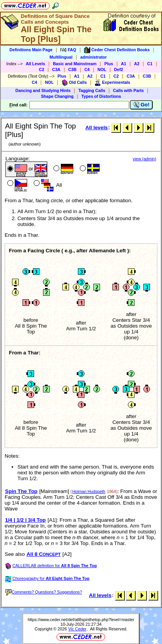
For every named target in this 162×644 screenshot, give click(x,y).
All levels (97, 128)
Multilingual (61, 57)
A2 (137, 64)
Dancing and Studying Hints (43, 90)
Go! (141, 105)
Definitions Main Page (31, 50)
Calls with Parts (128, 90)
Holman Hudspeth (89, 491)
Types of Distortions (101, 96)
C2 (42, 69)
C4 (87, 69)
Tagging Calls (92, 90)
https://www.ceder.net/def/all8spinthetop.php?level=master (81, 620)
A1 (124, 64)
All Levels (35, 64)
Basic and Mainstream (75, 64)
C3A (56, 69)
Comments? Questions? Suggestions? (44, 592)
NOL (102, 69)
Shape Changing (57, 96)
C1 (150, 64)
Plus (109, 64)
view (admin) (145, 159)
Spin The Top (21, 491)
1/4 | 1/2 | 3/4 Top (25, 520)
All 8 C (44, 554)
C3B (72, 69)
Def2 (118, 69)
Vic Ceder (77, 629)
